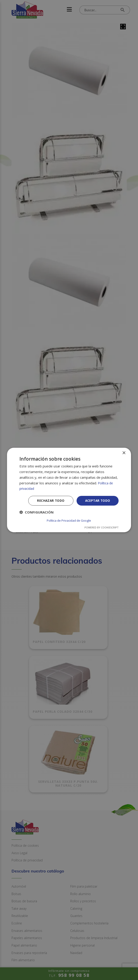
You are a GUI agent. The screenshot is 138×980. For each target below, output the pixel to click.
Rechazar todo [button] (49, 501)
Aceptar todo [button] (97, 501)
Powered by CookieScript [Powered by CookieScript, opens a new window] (102, 527)
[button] (36, 513)
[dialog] (69, 490)
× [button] (124, 453)
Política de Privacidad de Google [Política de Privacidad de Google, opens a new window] (69, 520)
